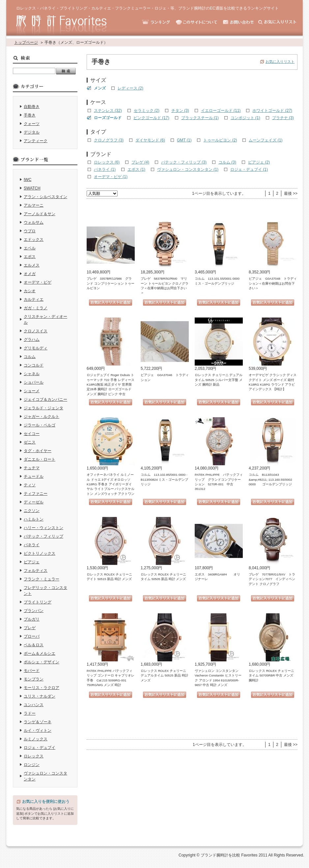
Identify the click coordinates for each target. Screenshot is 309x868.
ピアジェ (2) (259, 162)
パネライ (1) (105, 169)
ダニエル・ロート (40, 459)
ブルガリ (32, 619)
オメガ (30, 274)
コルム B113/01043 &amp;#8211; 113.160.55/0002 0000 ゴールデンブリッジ (270, 479)
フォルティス (36, 571)
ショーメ (32, 391)
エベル (30, 248)
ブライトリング (38, 602)
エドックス (34, 240)
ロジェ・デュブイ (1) (249, 169)
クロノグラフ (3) (109, 140)
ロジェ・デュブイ (40, 748)
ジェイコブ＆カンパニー (45, 399)
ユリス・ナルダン (40, 696)
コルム (30, 357)
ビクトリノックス (40, 553)
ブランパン (34, 611)
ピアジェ (32, 562)
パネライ (32, 545)
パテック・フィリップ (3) (184, 162)
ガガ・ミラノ (36, 308)
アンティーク (36, 141)
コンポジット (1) (245, 118)
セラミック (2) (147, 111)
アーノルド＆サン (40, 214)
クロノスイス (36, 331)
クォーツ (32, 124)
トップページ (26, 42)
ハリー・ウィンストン (43, 528)
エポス (30, 257)
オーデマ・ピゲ (38, 282)
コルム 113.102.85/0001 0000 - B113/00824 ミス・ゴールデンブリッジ (164, 479)
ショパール (34, 382)
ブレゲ (30, 628)
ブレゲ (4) (140, 162)
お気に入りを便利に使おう (46, 802)
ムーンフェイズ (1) (266, 140)
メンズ (100, 88)
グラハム (32, 340)
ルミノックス (36, 739)
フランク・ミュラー (42, 579)
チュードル (34, 476)
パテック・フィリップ (43, 536)
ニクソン (32, 511)
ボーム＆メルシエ (40, 653)
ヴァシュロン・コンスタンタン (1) (188, 169)
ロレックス (34, 756)
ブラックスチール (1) (200, 118)
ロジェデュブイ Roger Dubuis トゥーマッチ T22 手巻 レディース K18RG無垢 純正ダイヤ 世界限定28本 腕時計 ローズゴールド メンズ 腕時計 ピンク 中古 (111, 384)
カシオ (30, 291)
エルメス (32, 265)
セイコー (32, 434)
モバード (32, 671)
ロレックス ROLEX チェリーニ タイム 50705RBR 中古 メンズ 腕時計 (271, 676)
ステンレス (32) (108, 111)
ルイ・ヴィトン (38, 730)
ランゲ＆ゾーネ (38, 722)
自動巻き (32, 107)
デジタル (32, 132)
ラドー (30, 713)
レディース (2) (130, 88)
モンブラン (34, 679)
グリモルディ (36, 348)
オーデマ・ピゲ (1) (111, 177)
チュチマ (32, 468)
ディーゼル (34, 502)
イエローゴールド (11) (221, 111)
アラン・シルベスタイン (45, 197)
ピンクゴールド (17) (151, 118)
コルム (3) (227, 162)
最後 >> (291, 193)
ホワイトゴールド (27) (272, 111)
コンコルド (34, 365)
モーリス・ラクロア (42, 688)
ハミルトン (34, 519)
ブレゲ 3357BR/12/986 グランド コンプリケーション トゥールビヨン (111, 283)
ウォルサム (34, 222)
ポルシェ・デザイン (42, 662)
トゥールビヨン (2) (220, 140)
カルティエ (34, 299)
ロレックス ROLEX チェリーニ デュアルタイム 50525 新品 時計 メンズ (165, 676)
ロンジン (32, 765)
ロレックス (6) (107, 162)
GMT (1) (184, 140)
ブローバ (32, 636)
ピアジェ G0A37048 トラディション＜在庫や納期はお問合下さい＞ (273, 283)
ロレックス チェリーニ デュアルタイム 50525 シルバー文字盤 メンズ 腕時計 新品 (219, 380)
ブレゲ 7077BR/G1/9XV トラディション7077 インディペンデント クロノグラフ (272, 579)
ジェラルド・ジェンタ (43, 408)
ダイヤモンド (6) (150, 140)
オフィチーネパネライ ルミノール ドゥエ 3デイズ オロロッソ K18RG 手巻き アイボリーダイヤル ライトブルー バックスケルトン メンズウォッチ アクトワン (111, 484)
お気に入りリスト (280, 62)
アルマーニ (34, 205)
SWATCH (32, 188)
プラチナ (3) (283, 118)
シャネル (32, 374)
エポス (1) (136, 169)
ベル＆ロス (34, 645)
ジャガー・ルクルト (42, 417)
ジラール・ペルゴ (40, 425)
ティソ (30, 485)
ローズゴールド (108, 118)
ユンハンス (34, 705)
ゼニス (30, 442)
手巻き (30, 115)
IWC (28, 180)
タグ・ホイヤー (38, 451)
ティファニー (36, 494)
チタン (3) (180, 111)
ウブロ (30, 231)
